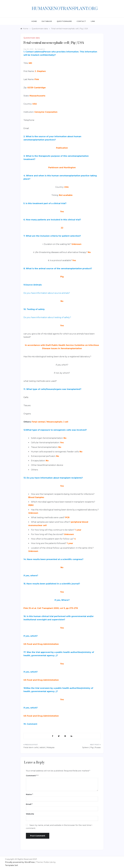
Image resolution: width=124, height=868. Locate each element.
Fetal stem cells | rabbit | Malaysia (39, 747)
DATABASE (47, 21)
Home (34, 21)
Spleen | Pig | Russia (91, 747)
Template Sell (11, 865)
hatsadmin (41, 49)
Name (29, 794)
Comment (31, 776)
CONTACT (81, 21)
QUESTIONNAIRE (64, 21)
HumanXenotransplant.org (65, 9)
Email (29, 804)
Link (93, 21)
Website (30, 814)
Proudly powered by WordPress (20, 862)
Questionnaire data (32, 38)
